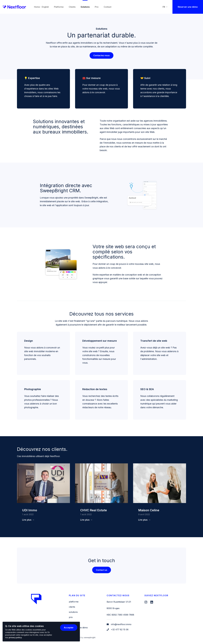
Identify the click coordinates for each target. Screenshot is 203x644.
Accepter (69, 628)
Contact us (102, 570)
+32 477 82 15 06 (120, 629)
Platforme (74, 602)
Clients (72, 607)
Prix (71, 617)
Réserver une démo (188, 7)
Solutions (73, 612)
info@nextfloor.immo (121, 624)
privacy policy (16, 637)
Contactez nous (102, 55)
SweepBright (90, 637)
